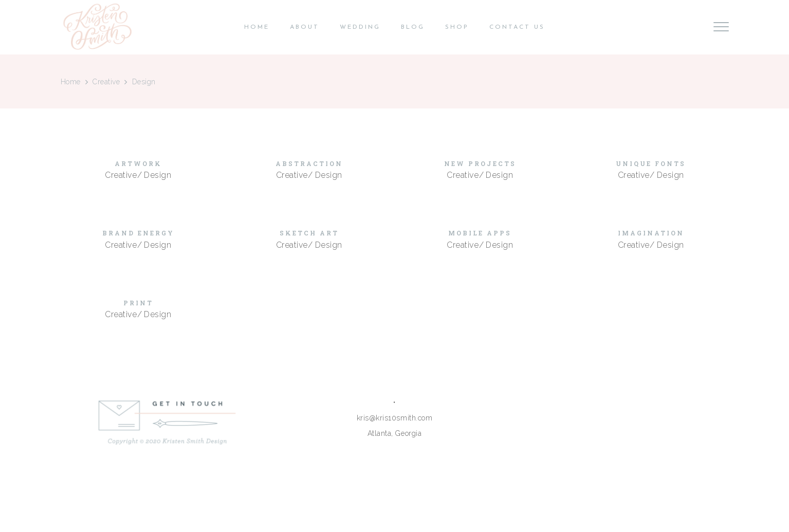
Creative (106, 82)
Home (71, 82)
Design (158, 175)
